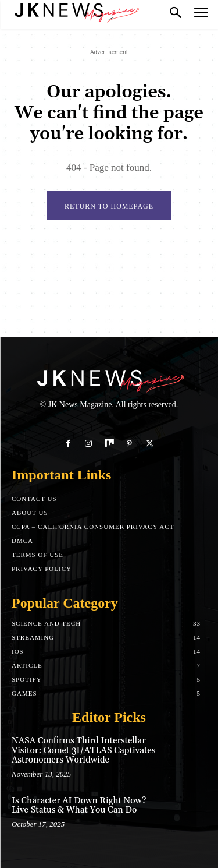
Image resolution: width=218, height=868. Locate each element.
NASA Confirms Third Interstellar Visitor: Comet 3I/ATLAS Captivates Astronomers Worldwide (84, 750)
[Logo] (76, 12)
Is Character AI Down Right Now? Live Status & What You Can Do (79, 806)
